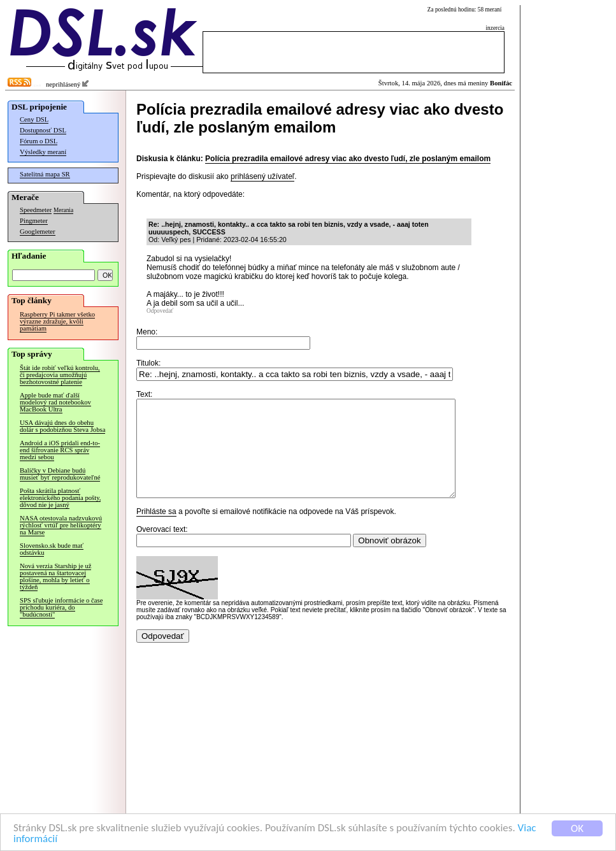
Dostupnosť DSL (43, 130)
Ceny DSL (34, 119)
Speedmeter (36, 210)
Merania (63, 210)
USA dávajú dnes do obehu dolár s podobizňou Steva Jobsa (62, 426)
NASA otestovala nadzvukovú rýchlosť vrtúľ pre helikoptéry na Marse (61, 525)
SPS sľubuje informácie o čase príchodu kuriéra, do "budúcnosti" (61, 607)
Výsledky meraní (43, 152)
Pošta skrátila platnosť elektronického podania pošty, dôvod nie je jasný (60, 498)
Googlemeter (38, 232)
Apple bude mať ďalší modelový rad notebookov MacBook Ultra (55, 402)
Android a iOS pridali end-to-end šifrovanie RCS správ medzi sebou (60, 450)
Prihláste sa (156, 531)
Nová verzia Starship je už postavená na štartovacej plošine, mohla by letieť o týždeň (55, 576)
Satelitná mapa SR (45, 174)
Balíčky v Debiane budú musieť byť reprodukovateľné (60, 474)
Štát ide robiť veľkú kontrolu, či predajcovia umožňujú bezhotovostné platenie (60, 375)
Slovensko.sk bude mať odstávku (52, 549)
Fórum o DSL (39, 141)
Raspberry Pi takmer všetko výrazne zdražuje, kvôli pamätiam (57, 321)
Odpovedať (160, 311)
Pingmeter (34, 221)
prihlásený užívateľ (262, 176)
